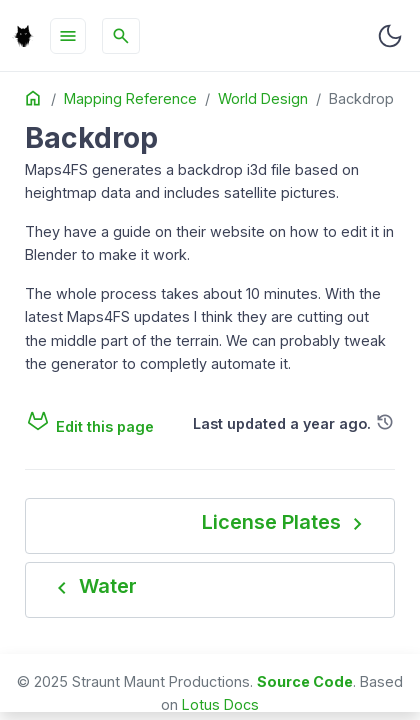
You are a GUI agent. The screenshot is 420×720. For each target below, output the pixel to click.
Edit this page (89, 426)
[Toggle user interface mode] (390, 36)
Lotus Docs (220, 704)
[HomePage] (23, 36)
